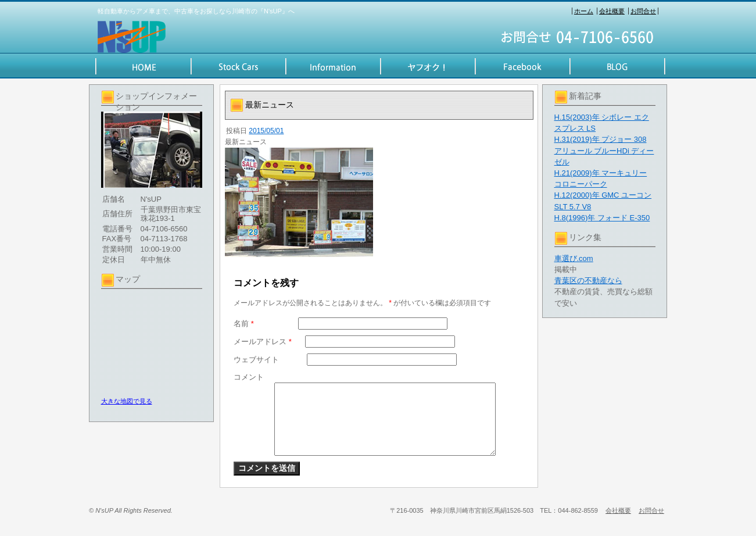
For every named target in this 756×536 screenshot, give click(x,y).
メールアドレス (263, 342)
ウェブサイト (256, 360)
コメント (249, 377)
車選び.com (574, 258)
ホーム (584, 11)
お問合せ (643, 11)
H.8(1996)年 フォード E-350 (602, 218)
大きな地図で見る (127, 401)
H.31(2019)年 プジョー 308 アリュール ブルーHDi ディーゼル (604, 150)
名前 (244, 324)
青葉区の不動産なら (588, 280)
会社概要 (612, 11)
